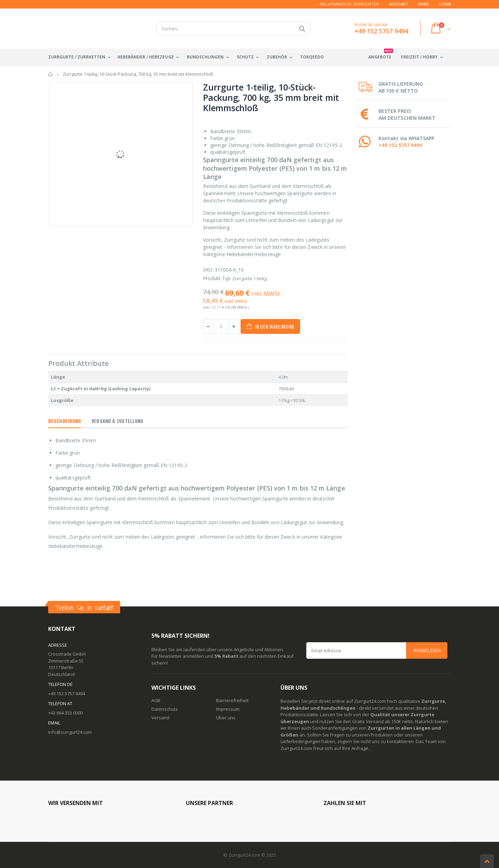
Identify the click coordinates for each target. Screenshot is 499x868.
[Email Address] (377, 650)
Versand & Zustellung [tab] (117, 421)
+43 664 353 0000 (65, 713)
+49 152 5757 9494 (400, 145)
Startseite (51, 74)
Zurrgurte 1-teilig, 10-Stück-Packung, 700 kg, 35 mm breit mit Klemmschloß (271, 97)
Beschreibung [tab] (65, 421)
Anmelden (427, 650)
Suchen (302, 29)
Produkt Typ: (217, 278)
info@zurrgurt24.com (70, 732)
